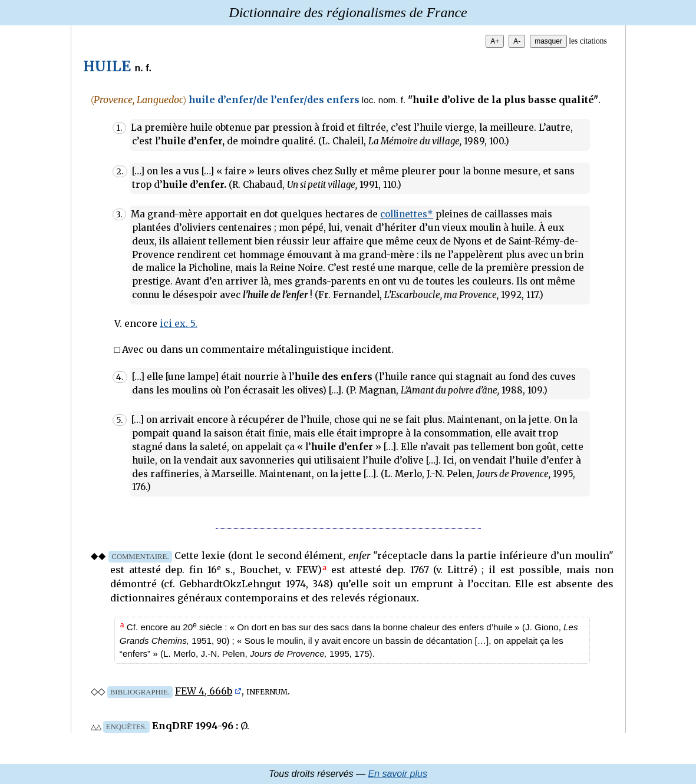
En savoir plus (398, 774)
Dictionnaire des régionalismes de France (348, 12)
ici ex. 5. (179, 323)
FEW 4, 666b (204, 691)
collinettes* (407, 214)
